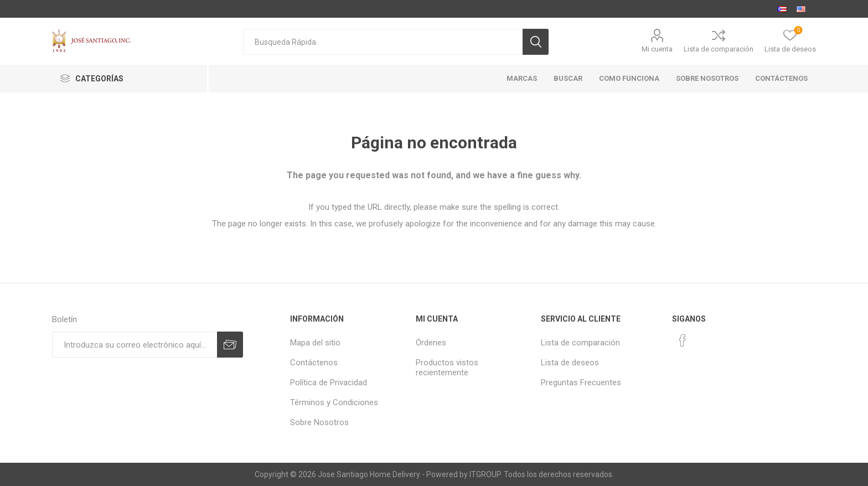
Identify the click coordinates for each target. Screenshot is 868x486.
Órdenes (431, 343)
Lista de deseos (570, 363)
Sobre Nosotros (319, 422)
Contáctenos (314, 363)
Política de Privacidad (329, 382)
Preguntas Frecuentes (581, 382)
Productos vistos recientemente (447, 368)
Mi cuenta (657, 49)
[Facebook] (683, 340)
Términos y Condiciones (334, 402)
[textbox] (383, 42)
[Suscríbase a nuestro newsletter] (135, 345)
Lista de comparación (719, 49)
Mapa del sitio (315, 343)
